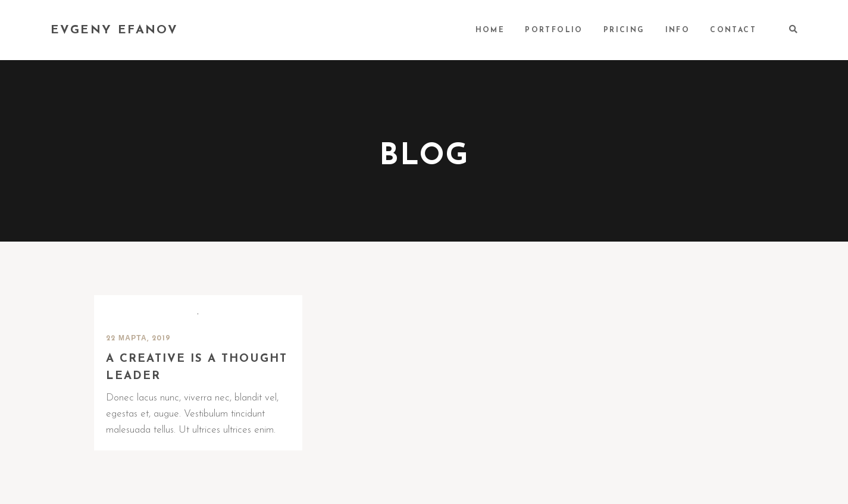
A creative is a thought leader (197, 368)
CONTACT (733, 30)
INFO (678, 30)
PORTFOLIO (554, 30)
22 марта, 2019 (139, 339)
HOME (490, 30)
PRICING (624, 30)
